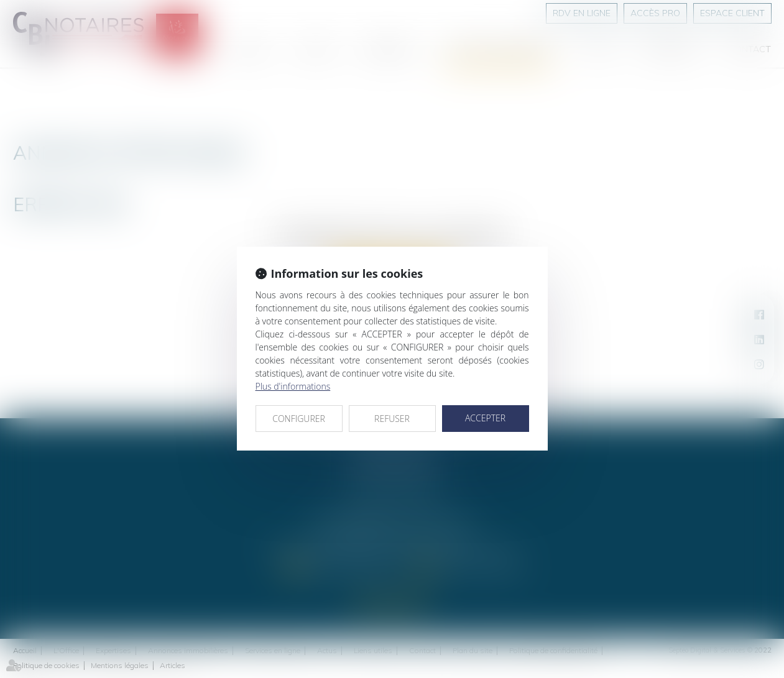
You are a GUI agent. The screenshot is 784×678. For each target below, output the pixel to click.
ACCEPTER (485, 418)
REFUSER (392, 419)
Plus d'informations (293, 386)
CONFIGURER (299, 419)
